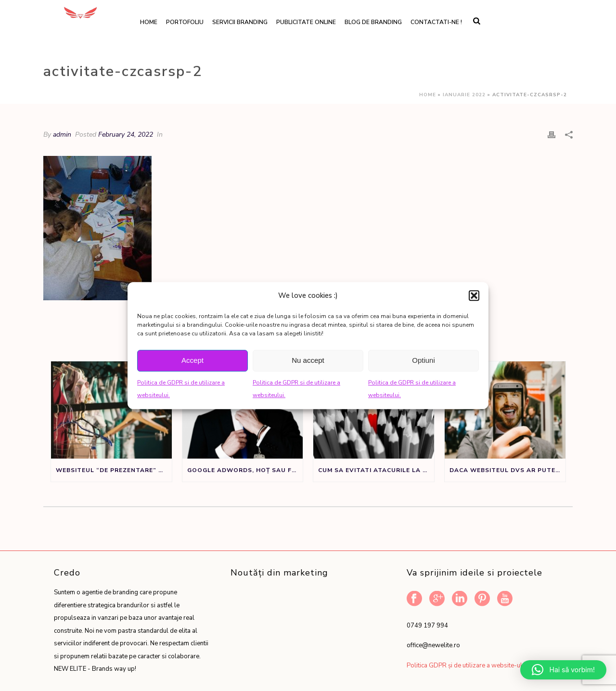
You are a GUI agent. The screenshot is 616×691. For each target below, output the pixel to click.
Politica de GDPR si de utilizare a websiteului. (181, 389)
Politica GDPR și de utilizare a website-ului (467, 665)
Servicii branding (240, 22)
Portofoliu (185, 22)
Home (149, 22)
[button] (474, 295)
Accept (192, 360)
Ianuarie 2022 (464, 95)
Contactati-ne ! (436, 22)
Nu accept (308, 360)
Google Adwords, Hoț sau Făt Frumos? (245, 470)
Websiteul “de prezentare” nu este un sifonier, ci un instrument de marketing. (114, 470)
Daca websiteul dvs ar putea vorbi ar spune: (507, 470)
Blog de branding (373, 22)
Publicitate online (306, 22)
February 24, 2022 (126, 134)
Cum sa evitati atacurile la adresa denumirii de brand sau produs (376, 470)
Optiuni (423, 360)
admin (62, 134)
